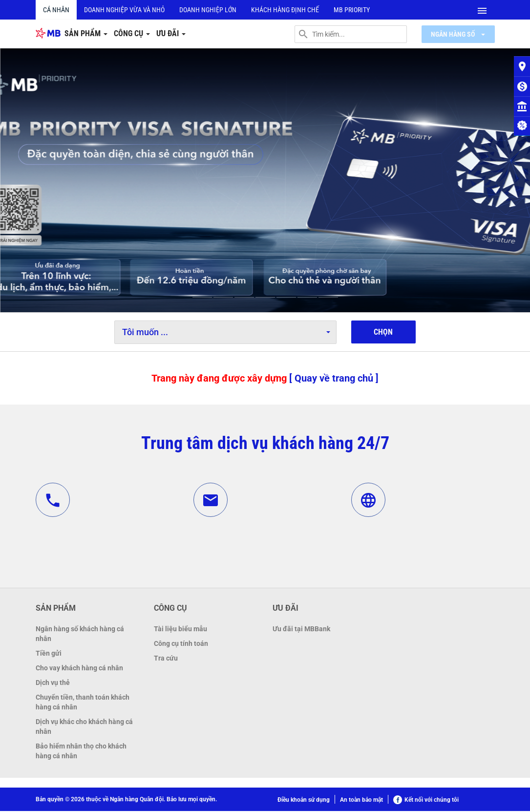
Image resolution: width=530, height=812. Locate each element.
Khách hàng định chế (285, 10)
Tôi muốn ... (226, 332)
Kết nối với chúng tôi (426, 801)
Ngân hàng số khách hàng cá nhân (80, 635)
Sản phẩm (86, 34)
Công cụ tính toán (181, 644)
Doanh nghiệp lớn (208, 10)
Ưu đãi (171, 34)
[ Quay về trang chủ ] (334, 379)
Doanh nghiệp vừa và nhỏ (124, 10)
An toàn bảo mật (361, 801)
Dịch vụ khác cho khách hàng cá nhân (84, 727)
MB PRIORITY (352, 10)
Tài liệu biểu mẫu (180, 630)
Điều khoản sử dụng (304, 801)
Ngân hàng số (458, 34)
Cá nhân (56, 10)
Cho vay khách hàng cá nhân (79, 669)
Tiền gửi (49, 654)
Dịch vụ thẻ (53, 684)
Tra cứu (166, 659)
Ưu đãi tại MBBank (301, 630)
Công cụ (132, 34)
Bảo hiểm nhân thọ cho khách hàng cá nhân (81, 752)
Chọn (383, 333)
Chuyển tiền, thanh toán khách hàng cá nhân (83, 703)
